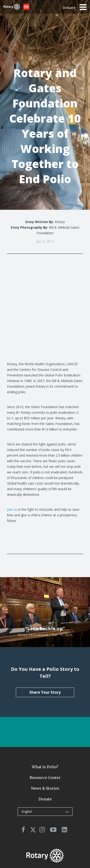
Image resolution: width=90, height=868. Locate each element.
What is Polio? (45, 767)
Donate (69, 8)
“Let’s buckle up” (45, 629)
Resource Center (45, 778)
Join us (12, 509)
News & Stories (45, 788)
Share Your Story (45, 692)
